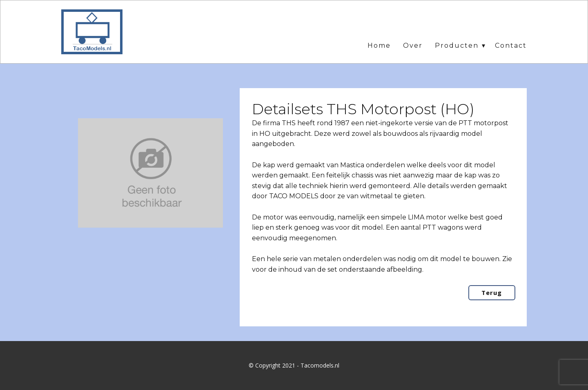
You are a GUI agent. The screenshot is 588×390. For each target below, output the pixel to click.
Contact (511, 45)
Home (379, 45)
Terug (492, 292)
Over (413, 45)
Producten (457, 45)
